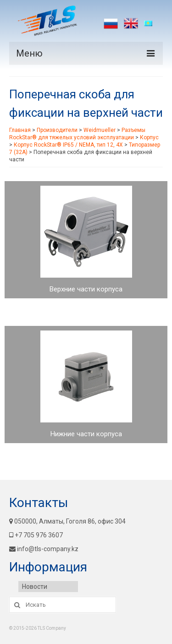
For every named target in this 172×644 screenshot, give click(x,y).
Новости (35, 587)
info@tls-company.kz (44, 549)
